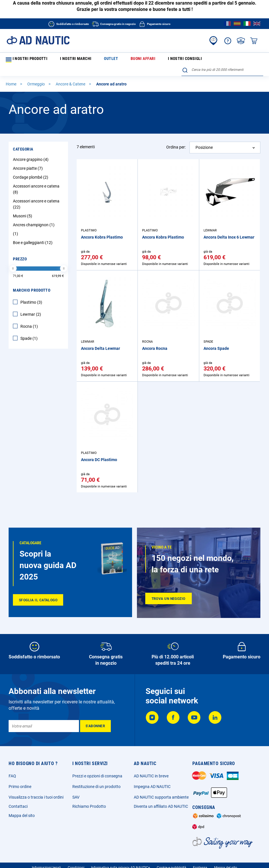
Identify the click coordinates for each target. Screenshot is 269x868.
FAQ (12, 776)
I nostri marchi (64, 60)
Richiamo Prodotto (89, 806)
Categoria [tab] (23, 140)
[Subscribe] (95, 726)
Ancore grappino (31, 150)
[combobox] (222, 59)
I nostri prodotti (25, 60)
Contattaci (18, 806)
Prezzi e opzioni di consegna (97, 776)
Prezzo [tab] (20, 249)
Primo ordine (20, 787)
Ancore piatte (29, 159)
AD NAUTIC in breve (151, 776)
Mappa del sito (22, 816)
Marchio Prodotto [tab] (32, 281)
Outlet (89, 60)
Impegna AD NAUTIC (152, 787)
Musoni (23, 206)
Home (11, 75)
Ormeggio (36, 75)
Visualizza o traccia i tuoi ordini (36, 797)
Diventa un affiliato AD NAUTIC (161, 806)
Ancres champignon (34, 215)
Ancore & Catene (71, 75)
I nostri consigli (141, 60)
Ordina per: (176, 138)
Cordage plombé (31, 168)
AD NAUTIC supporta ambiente (161, 797)
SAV (76, 797)
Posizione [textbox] (204, 138)
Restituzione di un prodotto (96, 787)
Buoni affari (111, 60)
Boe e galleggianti (33, 233)
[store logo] (38, 40)
